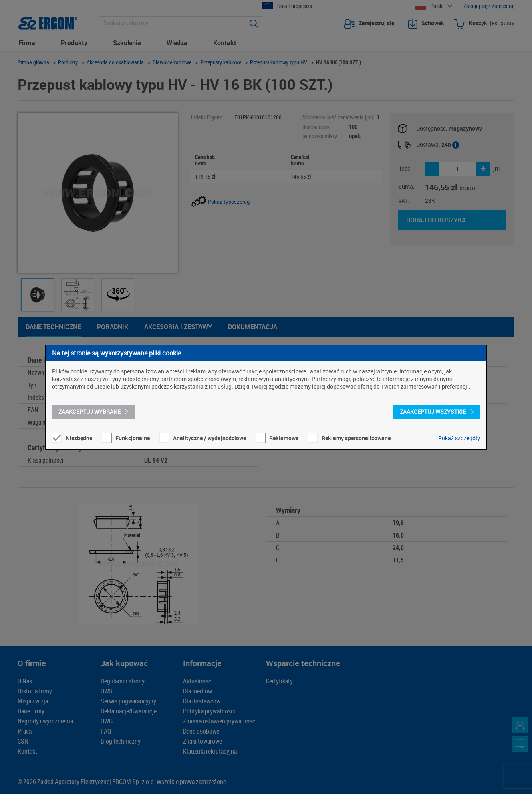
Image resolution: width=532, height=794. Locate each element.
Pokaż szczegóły (459, 438)
